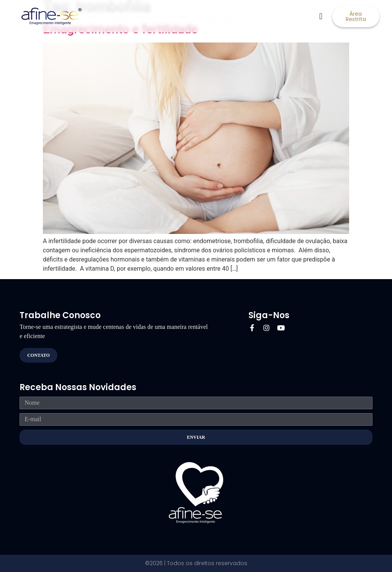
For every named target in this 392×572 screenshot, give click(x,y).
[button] (321, 16)
